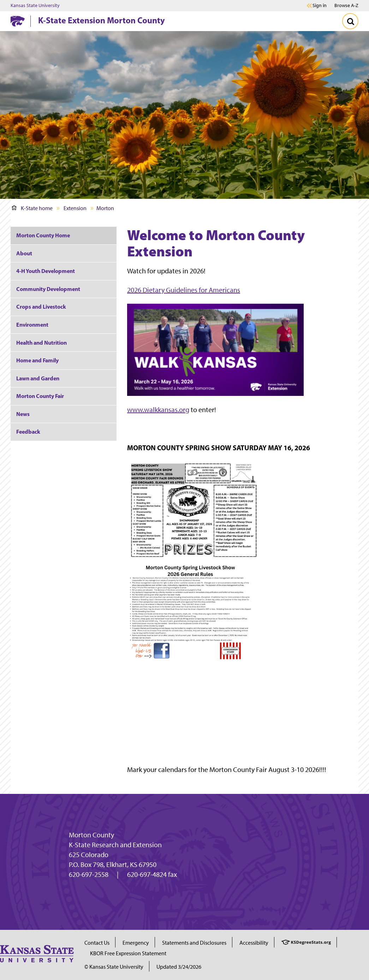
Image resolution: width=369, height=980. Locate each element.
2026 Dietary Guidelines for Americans (184, 290)
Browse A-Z (346, 5)
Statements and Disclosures (194, 943)
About (24, 253)
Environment (32, 325)
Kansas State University (35, 6)
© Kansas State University (114, 967)
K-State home (32, 208)
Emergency (136, 943)
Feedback (28, 432)
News (23, 414)
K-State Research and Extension (115, 845)
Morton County (91, 835)
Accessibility (254, 943)
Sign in (320, 6)
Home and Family (37, 360)
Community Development (48, 289)
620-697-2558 (89, 874)
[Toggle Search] (350, 21)
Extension (75, 208)
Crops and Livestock (41, 307)
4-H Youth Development (46, 271)
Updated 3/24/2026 (179, 967)
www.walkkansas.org (158, 410)
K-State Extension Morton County (102, 20)
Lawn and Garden (38, 378)
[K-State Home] (18, 21)
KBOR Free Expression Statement (128, 953)
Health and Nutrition (41, 343)
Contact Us (97, 943)
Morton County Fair (40, 396)
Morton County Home (43, 235)
